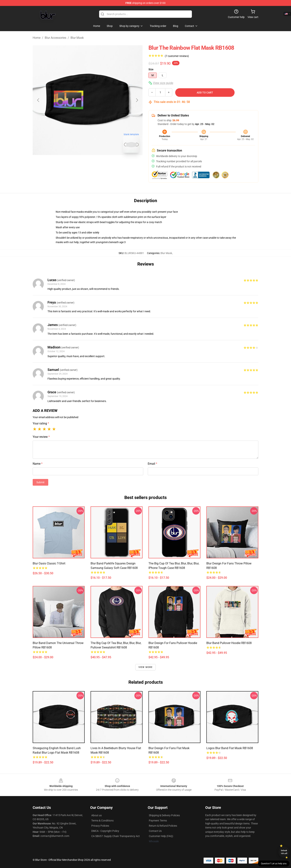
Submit (40, 482)
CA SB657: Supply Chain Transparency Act (116, 836)
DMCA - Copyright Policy (105, 831)
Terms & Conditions (102, 821)
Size (151, 69)
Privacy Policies (100, 826)
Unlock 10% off (284, 852)
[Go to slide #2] (97, 164)
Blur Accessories (55, 38)
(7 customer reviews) (177, 56)
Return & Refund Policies (163, 826)
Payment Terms (158, 821)
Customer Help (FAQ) (161, 836)
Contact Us (155, 831)
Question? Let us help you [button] (274, 864)
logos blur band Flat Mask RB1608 (230, 748)
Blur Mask (77, 38)
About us (97, 815)
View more (146, 667)
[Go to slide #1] (78, 164)
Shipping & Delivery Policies (164, 815)
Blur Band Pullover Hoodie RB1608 (229, 643)
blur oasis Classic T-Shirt (49, 563)
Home (37, 38)
